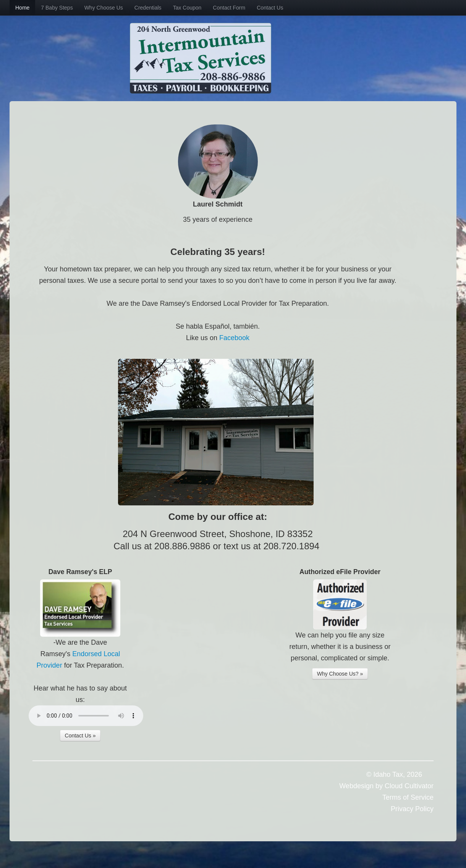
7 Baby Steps (57, 8)
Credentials (148, 8)
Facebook (234, 338)
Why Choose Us (104, 8)
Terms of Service (408, 797)
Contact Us (270, 8)
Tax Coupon (187, 8)
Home (22, 8)
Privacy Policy (412, 809)
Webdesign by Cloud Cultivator (386, 786)
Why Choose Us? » (340, 674)
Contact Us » (80, 736)
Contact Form (229, 8)
